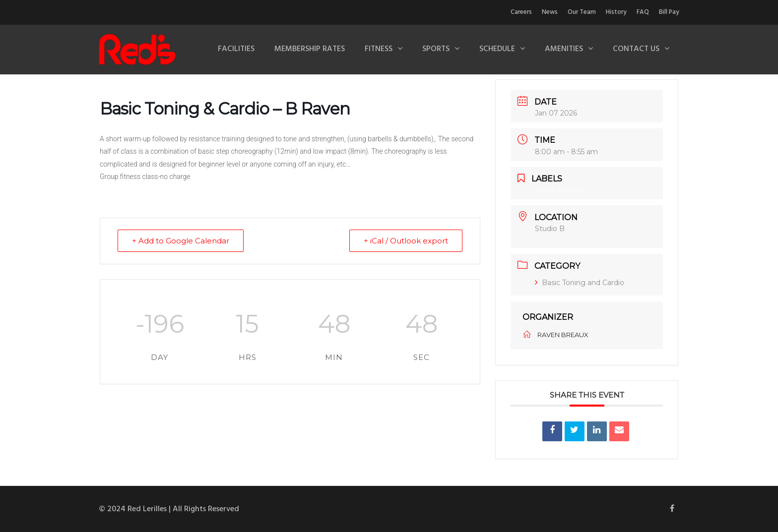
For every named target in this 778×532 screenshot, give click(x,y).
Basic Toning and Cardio (580, 283)
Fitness (379, 49)
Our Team (582, 12)
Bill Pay (669, 12)
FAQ (643, 12)
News (550, 12)
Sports (436, 49)
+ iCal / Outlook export (406, 241)
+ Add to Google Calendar (181, 241)
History (616, 12)
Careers (521, 12)
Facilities (236, 49)
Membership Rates (310, 49)
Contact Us (636, 49)
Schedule (497, 49)
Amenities (564, 49)
